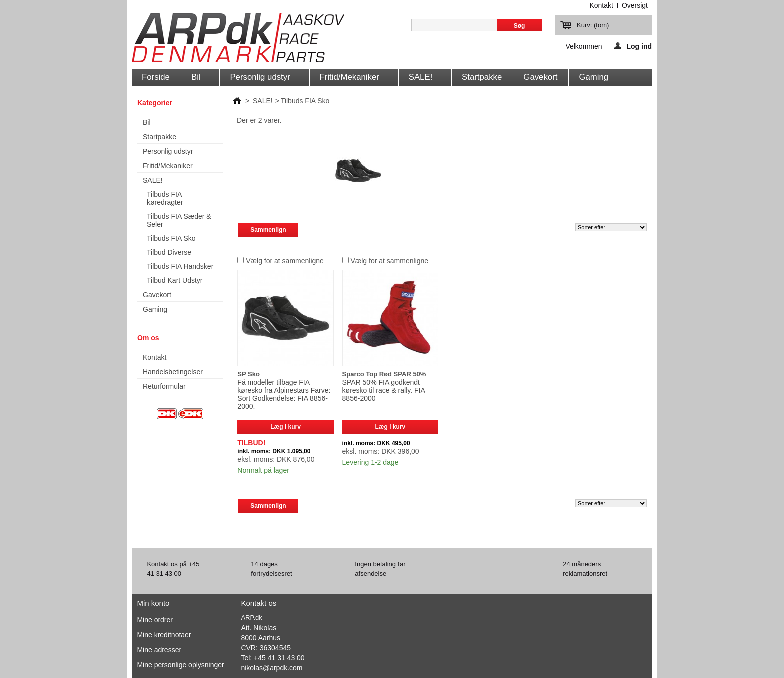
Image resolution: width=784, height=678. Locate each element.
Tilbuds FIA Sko (171, 238)
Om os (148, 338)
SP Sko (249, 374)
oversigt (635, 5)
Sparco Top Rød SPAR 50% (384, 374)
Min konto (153, 603)
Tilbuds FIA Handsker (180, 266)
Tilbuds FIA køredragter (165, 198)
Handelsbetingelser (173, 372)
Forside (156, 77)
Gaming (594, 77)
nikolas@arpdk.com (272, 668)
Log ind (633, 46)
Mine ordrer (155, 620)
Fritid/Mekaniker (352, 79)
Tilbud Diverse (169, 252)
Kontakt (155, 357)
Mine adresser (159, 650)
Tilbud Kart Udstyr (175, 280)
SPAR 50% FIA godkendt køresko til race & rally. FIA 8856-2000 (384, 390)
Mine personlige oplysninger (180, 665)
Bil (198, 79)
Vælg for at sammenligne (285, 261)
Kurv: (593, 25)
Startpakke (482, 77)
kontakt (601, 5)
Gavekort (540, 77)
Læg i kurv (286, 427)
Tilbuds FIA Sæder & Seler (179, 220)
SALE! (423, 79)
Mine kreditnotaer (164, 635)
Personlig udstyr (262, 79)
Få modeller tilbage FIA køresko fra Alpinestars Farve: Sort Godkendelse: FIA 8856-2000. (284, 394)
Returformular (164, 386)
